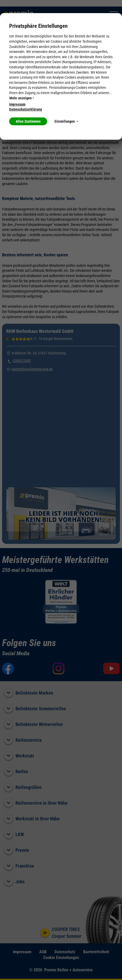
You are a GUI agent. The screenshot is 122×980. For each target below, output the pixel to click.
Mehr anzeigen (22, 98)
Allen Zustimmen (28, 121)
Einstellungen (66, 121)
